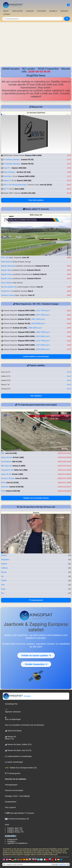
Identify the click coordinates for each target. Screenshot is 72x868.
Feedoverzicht (12, 839)
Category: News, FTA (15, 830)
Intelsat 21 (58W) (19, 466)
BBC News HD (6, 466)
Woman (4, 572)
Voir (69, 372)
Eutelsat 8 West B (42, 266)
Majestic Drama (7, 279)
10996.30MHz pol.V (35, 328)
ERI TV (6, 189)
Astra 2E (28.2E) (46, 185)
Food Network (6, 462)
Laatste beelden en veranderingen (36, 356)
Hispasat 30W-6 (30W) (33, 155)
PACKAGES (41, 11)
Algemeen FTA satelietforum (17, 843)
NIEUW (6, 11)
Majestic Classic (7, 274)
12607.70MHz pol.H (43, 315)
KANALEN (30, 11)
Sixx (3, 593)
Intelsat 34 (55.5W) (17, 487)
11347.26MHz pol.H (43, 345)
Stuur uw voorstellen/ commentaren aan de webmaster (24, 725)
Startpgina (17, 696)
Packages (9, 796)
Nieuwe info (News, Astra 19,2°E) (18, 750)
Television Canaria (8, 295)
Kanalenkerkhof (11, 802)
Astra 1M (26, 258)
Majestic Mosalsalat (8, 266)
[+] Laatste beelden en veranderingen (18, 756)
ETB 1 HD (5, 258)
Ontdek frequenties (36, 664)
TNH (3, 585)
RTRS (3, 483)
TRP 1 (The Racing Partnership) (15, 185)
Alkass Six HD (6, 474)
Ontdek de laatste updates (36, 655)
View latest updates (36, 200)
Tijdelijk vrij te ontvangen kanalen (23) (21, 768)
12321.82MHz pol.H (43, 336)
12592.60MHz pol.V (38, 324)
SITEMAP (7, 14)
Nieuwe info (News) (13, 731)
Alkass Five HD (7, 457)
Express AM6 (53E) (19, 168)
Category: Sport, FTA (15, 828)
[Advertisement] (36, 46)
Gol (2, 576)
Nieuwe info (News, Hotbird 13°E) (18, 744)
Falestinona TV (7, 291)
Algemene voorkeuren (13, 711)
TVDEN (4, 581)
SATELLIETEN (17, 11)
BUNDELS (53, 11)
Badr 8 (31, 291)
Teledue (4, 555)
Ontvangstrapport (11, 785)
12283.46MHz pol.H (43, 349)
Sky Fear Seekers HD (9, 287)
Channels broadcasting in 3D (17, 819)
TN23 (3, 491)
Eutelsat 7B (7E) (27, 160)
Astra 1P (31, 295)
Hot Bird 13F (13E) (24, 172)
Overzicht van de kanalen (14, 790)
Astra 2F (40, 287)
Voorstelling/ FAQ (11, 704)
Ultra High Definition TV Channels (20, 813)
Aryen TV (7, 168)
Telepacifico (5, 560)
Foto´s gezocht (10, 807)
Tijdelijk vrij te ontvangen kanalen (36, 498)
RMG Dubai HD (7, 262)
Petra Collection (9, 172)
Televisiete (5, 487)
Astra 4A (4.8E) (11, 453)
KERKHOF (64, 11)
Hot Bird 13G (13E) (28, 193)
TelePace (4, 568)
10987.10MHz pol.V (38, 319)
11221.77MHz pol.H (43, 311)
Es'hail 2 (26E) (18, 457)
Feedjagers (11, 841)
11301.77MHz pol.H (43, 341)
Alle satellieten (36, 396)
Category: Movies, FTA (15, 832)
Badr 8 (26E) (19, 189)
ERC (3, 453)
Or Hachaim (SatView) (11, 160)
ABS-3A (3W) (17, 462)
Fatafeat (4, 564)
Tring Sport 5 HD (7, 470)
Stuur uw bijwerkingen (13, 719)
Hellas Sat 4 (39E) (21, 470)
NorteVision (8, 176)
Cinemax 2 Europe (8, 478)
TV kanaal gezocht (36, 600)
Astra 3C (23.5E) (21, 478)
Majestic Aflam (6, 270)
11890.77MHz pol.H (43, 332)
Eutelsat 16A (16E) (20, 328)
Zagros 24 (7, 181)
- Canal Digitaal (23, 796)
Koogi (3, 589)
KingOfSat (62, 864)
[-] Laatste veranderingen (14, 762)
